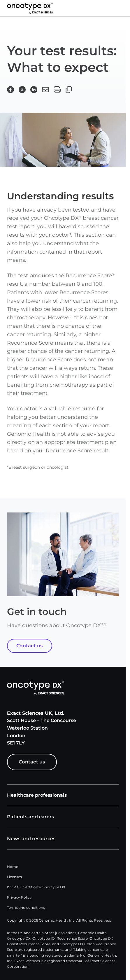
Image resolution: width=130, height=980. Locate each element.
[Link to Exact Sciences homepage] (30, 8)
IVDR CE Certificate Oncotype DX (36, 887)
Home (13, 867)
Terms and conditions (26, 907)
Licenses (14, 877)
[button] (123, 8)
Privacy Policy (19, 897)
